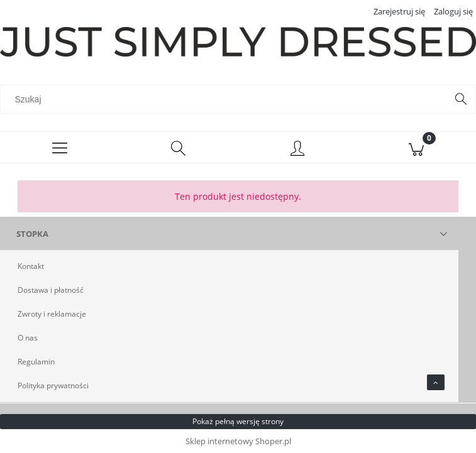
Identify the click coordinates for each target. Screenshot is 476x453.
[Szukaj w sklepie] (226, 99)
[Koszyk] (417, 148)
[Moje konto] (298, 150)
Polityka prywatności (53, 385)
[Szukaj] (461, 99)
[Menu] (59, 148)
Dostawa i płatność (51, 290)
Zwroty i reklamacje (52, 314)
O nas (28, 338)
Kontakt (31, 266)
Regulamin (36, 362)
